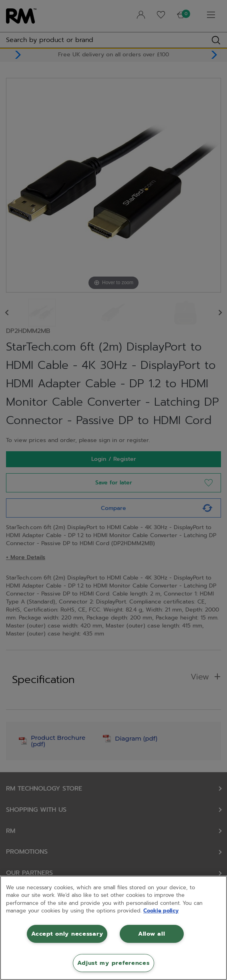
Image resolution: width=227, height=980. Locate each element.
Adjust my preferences (113, 963)
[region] (113, 928)
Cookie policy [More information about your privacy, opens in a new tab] (161, 911)
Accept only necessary (67, 934)
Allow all (152, 934)
